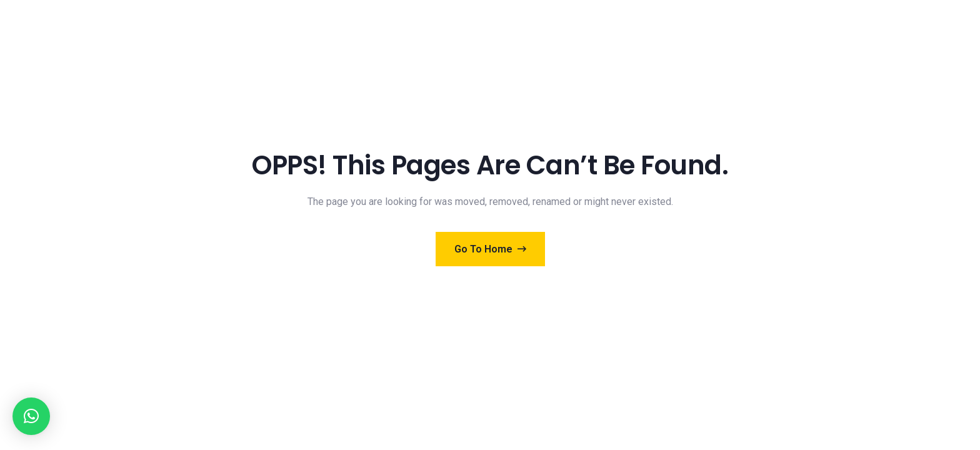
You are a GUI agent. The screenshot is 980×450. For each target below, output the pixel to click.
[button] (31, 416)
